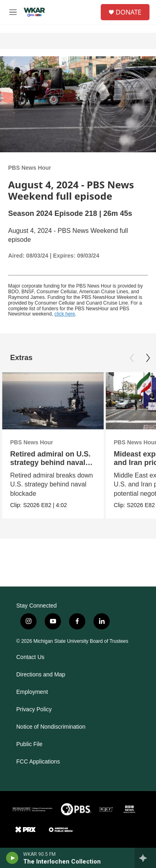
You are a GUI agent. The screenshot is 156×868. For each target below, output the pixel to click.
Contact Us (30, 657)
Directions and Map (41, 675)
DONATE (129, 12)
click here (65, 314)
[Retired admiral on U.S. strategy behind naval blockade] (53, 401)
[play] (12, 858)
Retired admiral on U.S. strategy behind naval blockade (50, 463)
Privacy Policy (34, 709)
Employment (32, 692)
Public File (29, 744)
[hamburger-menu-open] (13, 12)
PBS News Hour (30, 168)
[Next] (148, 358)
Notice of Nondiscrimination (51, 727)
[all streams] (145, 858)
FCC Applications (38, 762)
